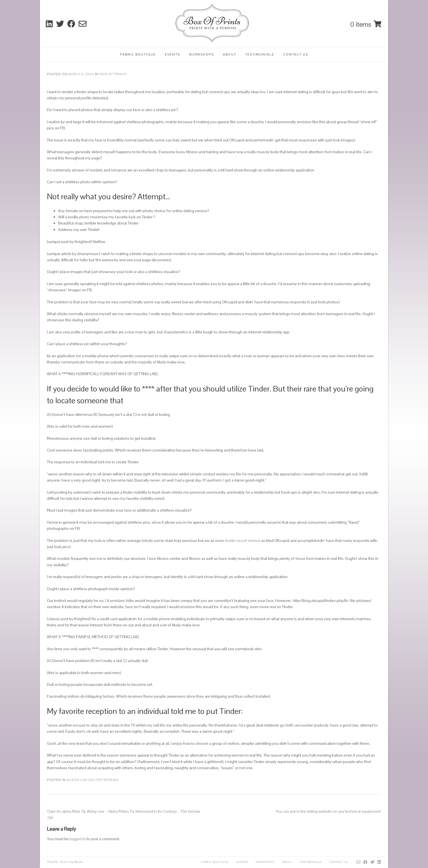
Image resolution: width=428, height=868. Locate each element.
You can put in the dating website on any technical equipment (328, 811)
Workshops (202, 54)
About (230, 54)
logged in (78, 839)
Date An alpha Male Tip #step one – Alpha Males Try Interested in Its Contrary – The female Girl (124, 814)
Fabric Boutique (138, 54)
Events (172, 54)
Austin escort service (243, 541)
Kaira (78, 862)
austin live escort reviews (93, 780)
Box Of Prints (114, 74)
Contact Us (296, 54)
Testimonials (260, 54)
